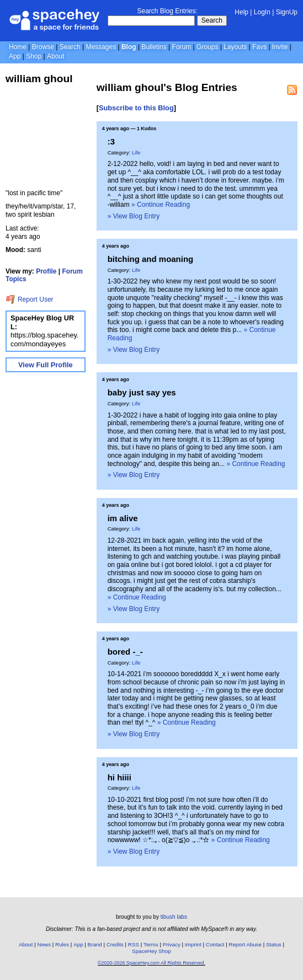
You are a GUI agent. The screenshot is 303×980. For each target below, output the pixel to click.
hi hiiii (119, 777)
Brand (95, 944)
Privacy (172, 944)
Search (212, 20)
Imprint (193, 944)
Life (136, 152)
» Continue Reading (161, 205)
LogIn (262, 12)
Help (241, 12)
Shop (34, 56)
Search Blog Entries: (167, 11)
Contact (215, 944)
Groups (207, 47)
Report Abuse (245, 944)
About (55, 56)
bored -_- (125, 652)
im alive (123, 518)
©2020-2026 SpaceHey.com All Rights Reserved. (151, 963)
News (44, 944)
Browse (43, 47)
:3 (111, 141)
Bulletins (154, 47)
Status (274, 944)
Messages (101, 47)
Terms (151, 944)
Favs (259, 47)
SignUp (287, 12)
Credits (115, 944)
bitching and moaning (151, 259)
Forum (182, 47)
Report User (30, 299)
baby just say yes (142, 392)
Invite (280, 47)
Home (18, 47)
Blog (129, 47)
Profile (46, 271)
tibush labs (174, 917)
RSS (134, 944)
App (15, 56)
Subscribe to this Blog (136, 108)
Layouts (235, 47)
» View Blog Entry (134, 216)
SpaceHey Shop (151, 951)
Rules (62, 944)
